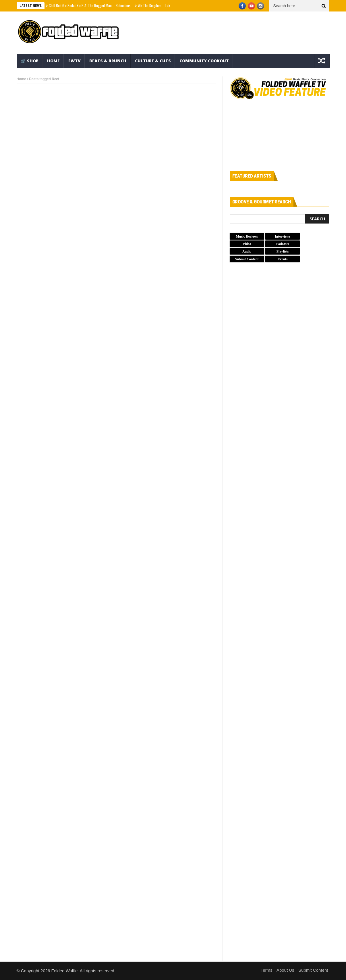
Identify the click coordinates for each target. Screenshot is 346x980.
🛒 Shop (30, 61)
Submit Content (313, 970)
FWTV (75, 61)
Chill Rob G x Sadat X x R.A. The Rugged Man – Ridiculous (90, 5)
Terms (267, 970)
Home (53, 61)
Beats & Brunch (108, 61)
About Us (285, 970)
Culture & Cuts (153, 61)
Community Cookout (204, 61)
